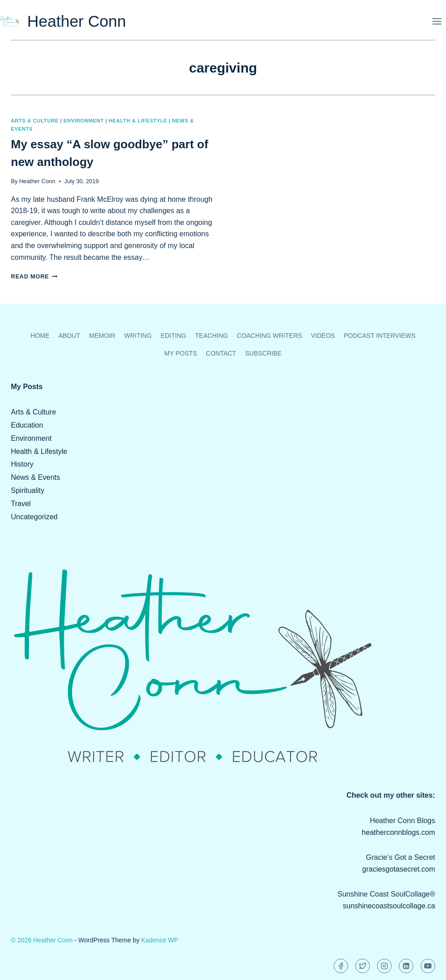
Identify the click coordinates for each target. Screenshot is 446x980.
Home (40, 336)
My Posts (181, 353)
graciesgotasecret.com (399, 869)
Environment (84, 121)
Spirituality (28, 490)
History (22, 464)
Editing (173, 336)
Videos (323, 336)
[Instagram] (384, 966)
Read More (34, 276)
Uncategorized (34, 517)
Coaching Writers (269, 336)
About (69, 336)
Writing (138, 336)
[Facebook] (341, 966)
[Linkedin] (406, 966)
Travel (21, 504)
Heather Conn (37, 181)
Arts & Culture (35, 121)
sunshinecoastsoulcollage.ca (389, 906)
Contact (221, 353)
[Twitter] (363, 966)
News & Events (35, 477)
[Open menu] (437, 21)
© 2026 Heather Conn (42, 940)
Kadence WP (160, 940)
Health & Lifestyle (138, 121)
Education (27, 425)
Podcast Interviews (379, 336)
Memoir (102, 336)
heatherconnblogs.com (398, 832)
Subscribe (263, 353)
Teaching (212, 336)
